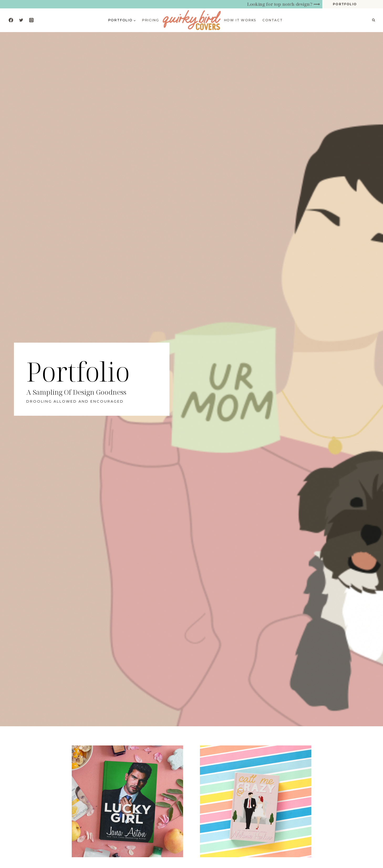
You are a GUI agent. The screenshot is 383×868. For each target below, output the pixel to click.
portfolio (345, 4)
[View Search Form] (374, 20)
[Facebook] (11, 20)
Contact (273, 20)
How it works (240, 20)
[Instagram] (31, 20)
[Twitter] (21, 20)
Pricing (151, 20)
